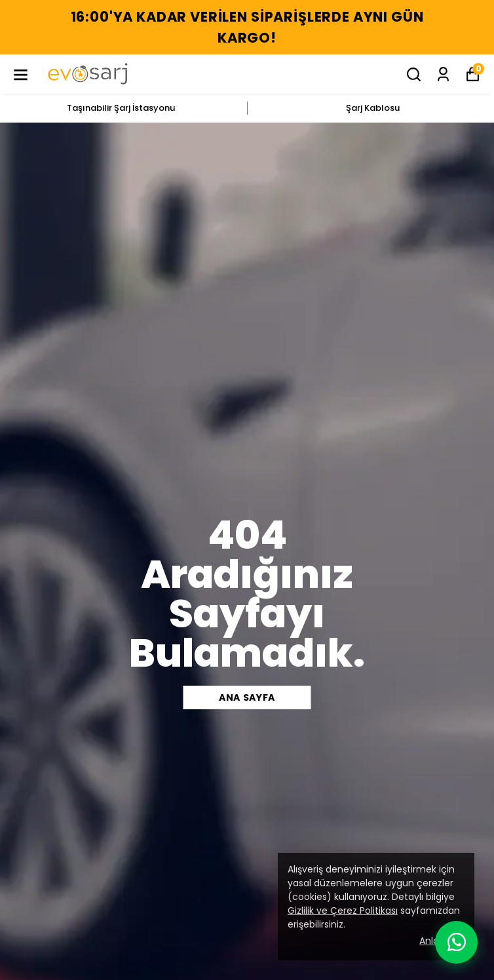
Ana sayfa (247, 697)
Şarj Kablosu (373, 108)
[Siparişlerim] (443, 74)
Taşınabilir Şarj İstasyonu (121, 108)
